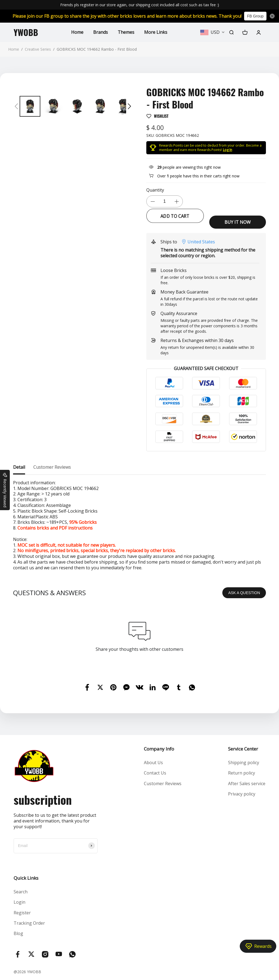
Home (77, 32)
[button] (16, 106)
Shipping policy (244, 763)
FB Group (255, 16)
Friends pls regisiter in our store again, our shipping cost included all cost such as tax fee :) (140, 5)
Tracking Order (29, 923)
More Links (156, 32)
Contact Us (155, 773)
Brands (101, 32)
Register (22, 913)
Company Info (159, 749)
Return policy (242, 773)
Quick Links (26, 878)
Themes (126, 32)
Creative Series (38, 49)
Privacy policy (242, 794)
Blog (18, 933)
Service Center (243, 749)
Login (19, 902)
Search (21, 892)
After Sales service (247, 784)
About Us (153, 763)
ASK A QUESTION (244, 593)
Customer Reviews (163, 784)
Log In (228, 150)
